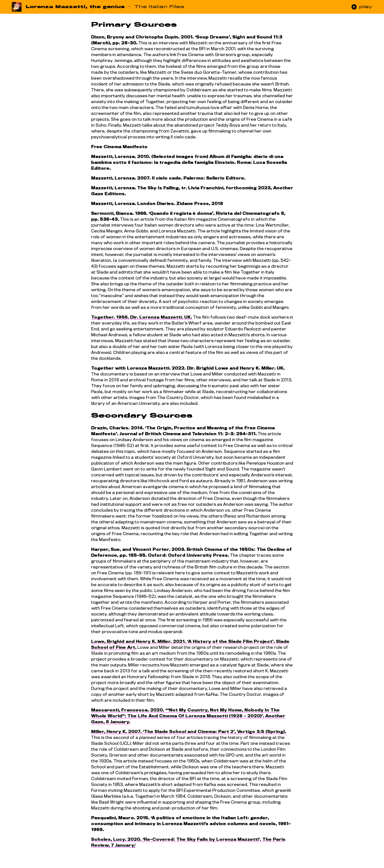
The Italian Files (159, 7)
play (362, 7)
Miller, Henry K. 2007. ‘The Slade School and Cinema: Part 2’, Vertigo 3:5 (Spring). (189, 732)
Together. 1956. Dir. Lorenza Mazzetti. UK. (142, 317)
